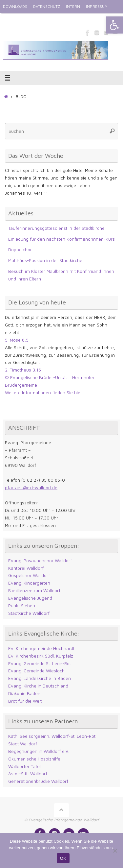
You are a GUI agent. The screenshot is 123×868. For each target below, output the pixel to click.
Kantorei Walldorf (26, 568)
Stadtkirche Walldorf (29, 613)
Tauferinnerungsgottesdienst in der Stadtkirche (56, 228)
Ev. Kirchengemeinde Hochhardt (41, 648)
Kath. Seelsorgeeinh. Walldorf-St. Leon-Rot (52, 736)
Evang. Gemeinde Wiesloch (36, 671)
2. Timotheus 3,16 (23, 370)
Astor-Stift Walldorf (28, 774)
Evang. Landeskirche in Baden (40, 678)
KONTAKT (33, 20)
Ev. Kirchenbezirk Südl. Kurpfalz (41, 656)
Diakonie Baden (24, 693)
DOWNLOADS (15, 6)
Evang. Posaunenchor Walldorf (40, 561)
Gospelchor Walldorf (29, 575)
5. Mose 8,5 (17, 340)
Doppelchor (20, 250)
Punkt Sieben (22, 606)
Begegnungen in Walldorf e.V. (39, 751)
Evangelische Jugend (30, 598)
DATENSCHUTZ (47, 6)
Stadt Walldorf (23, 744)
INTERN (73, 6)
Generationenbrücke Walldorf (38, 781)
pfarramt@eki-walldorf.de (31, 488)
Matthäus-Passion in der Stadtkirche (45, 260)
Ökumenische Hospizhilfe (34, 759)
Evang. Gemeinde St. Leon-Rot (40, 663)
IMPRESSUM (97, 6)
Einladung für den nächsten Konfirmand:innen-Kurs (61, 239)
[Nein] (115, 851)
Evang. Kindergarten (29, 583)
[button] (114, 25)
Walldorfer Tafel (24, 766)
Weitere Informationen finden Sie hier (43, 393)
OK (63, 858)
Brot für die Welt (25, 701)
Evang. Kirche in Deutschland (38, 686)
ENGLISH (11, 20)
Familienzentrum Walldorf (34, 591)
